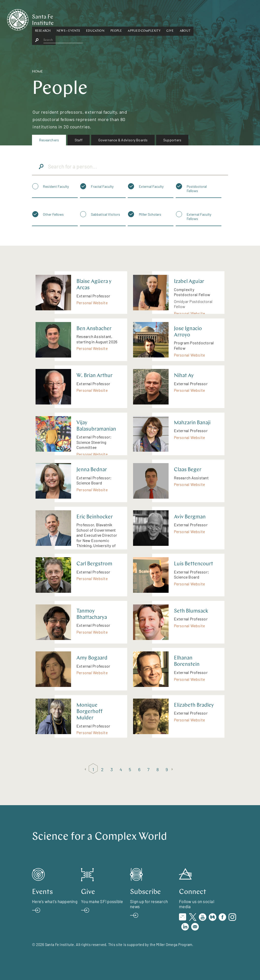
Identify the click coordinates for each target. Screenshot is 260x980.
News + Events (93, 19)
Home (37, 72)
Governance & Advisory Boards (123, 140)
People (141, 19)
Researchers (49, 140)
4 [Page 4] (121, 769)
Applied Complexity (169, 19)
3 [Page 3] (112, 769)
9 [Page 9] (167, 769)
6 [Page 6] (139, 769)
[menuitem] (49, 140)
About (210, 19)
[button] (68, 19)
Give (195, 19)
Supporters (172, 140)
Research (68, 19)
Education (120, 19)
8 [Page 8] (158, 769)
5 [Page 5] (130, 769)
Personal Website (92, 303)
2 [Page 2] (102, 769)
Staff (79, 140)
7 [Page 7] (148, 769)
